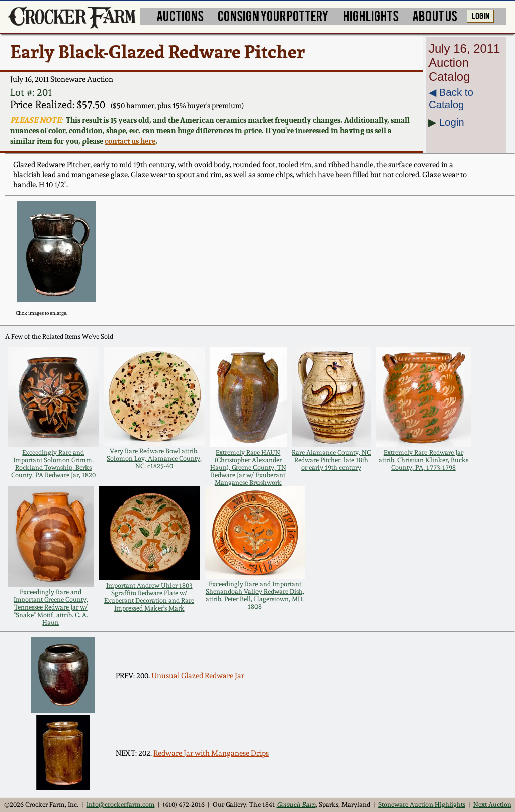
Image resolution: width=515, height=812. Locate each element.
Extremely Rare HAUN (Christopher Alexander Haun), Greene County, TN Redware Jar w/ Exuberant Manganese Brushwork (248, 468)
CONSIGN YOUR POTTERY (273, 15)
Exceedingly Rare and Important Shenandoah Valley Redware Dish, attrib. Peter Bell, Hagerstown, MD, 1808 (255, 595)
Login (452, 122)
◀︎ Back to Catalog (451, 98)
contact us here (130, 141)
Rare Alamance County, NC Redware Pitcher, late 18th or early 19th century (331, 460)
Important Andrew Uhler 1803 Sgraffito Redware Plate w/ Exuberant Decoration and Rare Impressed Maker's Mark (149, 597)
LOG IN (481, 15)
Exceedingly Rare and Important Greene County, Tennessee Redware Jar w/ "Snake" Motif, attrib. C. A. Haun (51, 607)
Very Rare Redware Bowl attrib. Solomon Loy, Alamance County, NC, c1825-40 (154, 459)
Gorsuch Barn (296, 805)
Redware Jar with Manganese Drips (211, 753)
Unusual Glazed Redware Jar (198, 676)
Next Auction (492, 805)
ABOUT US (435, 15)
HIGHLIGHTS (371, 15)
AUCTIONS (180, 15)
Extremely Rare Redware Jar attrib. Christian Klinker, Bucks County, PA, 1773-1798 (423, 460)
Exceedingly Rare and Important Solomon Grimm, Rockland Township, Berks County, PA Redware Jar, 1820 (53, 464)
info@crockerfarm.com (121, 805)
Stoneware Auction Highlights (422, 805)
